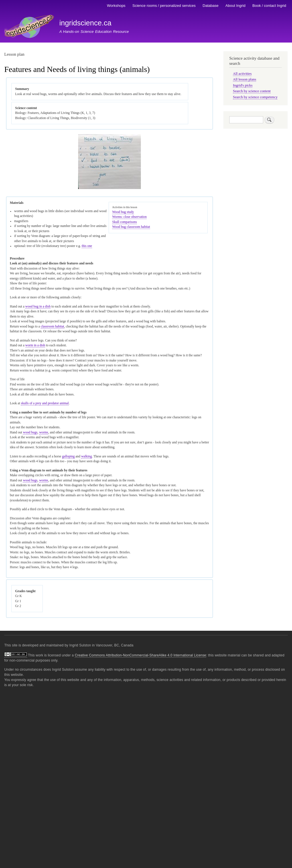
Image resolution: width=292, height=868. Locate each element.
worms (44, 432)
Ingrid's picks (243, 85)
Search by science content (252, 91)
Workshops (116, 6)
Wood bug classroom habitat (131, 227)
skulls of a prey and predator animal (45, 403)
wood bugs (30, 432)
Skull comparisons (124, 222)
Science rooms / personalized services (164, 6)
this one (87, 246)
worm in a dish (35, 345)
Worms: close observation (129, 217)
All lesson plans (245, 79)
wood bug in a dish (38, 307)
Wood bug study (123, 212)
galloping (68, 456)
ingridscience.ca (85, 23)
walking (86, 456)
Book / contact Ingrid (269, 6)
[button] (109, 188)
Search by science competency (255, 97)
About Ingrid (236, 6)
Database (211, 6)
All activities (242, 74)
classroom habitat (52, 326)
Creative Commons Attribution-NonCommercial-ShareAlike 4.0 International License (140, 655)
